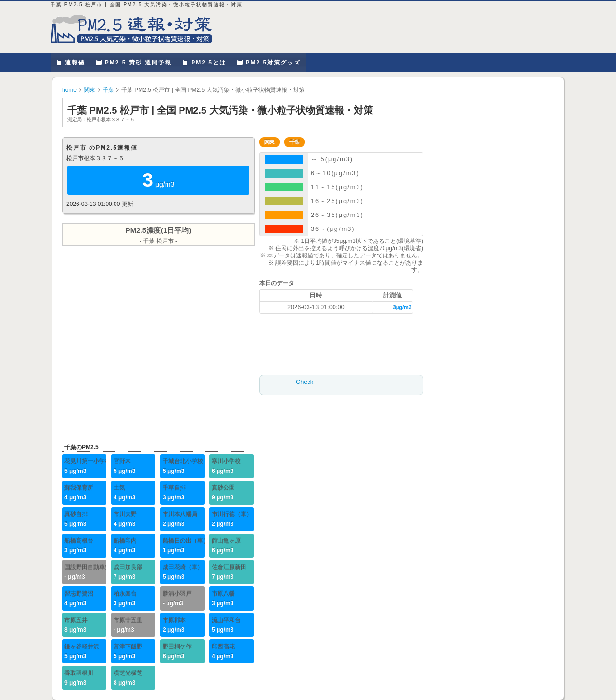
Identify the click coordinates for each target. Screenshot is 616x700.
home (69, 90)
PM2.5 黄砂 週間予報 (134, 63)
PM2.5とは (204, 63)
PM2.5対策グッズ (269, 63)
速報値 (71, 63)
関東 (90, 90)
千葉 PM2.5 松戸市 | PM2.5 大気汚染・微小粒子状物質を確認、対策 (137, 29)
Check (305, 382)
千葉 (108, 90)
